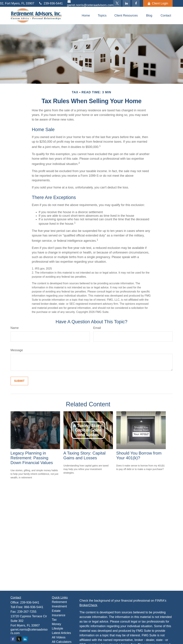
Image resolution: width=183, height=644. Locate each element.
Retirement (59, 602)
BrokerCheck (88, 605)
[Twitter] (117, 3)
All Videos (59, 637)
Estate (56, 611)
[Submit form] (19, 381)
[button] (86, 15)
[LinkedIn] (126, 3)
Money (56, 624)
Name (15, 328)
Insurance (59, 615)
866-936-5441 (34, 607)
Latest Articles (61, 633)
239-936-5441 (51, 3)
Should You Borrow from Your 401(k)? (139, 455)
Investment (59, 606)
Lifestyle (57, 629)
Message (17, 350)
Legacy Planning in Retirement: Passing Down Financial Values (32, 458)
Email (97, 328)
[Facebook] (136, 3)
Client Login (158, 3)
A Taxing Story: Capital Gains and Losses (85, 455)
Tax (54, 620)
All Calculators (62, 642)
